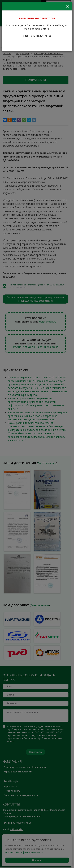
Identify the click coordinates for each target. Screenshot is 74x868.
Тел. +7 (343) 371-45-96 (37, 36)
